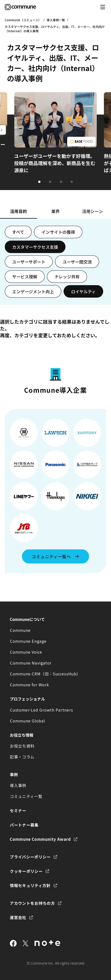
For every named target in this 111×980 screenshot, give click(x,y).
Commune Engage (28, 641)
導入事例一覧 (56, 20)
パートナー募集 (24, 825)
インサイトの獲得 (58, 232)
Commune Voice (26, 652)
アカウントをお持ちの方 (32, 903)
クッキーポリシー (26, 871)
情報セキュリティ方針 (30, 885)
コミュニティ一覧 (26, 796)
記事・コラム (22, 757)
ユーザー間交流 (77, 262)
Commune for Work (29, 685)
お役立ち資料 (22, 746)
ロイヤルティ (83, 291)
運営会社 (18, 917)
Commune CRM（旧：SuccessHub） (45, 674)
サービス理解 (25, 277)
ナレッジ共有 (67, 277)
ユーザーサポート (29, 262)
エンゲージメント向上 (33, 291)
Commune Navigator (31, 663)
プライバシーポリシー (30, 857)
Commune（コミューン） (23, 20)
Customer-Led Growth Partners (41, 710)
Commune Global (27, 721)
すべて (18, 232)
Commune (20, 630)
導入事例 (18, 785)
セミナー (18, 810)
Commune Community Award (40, 839)
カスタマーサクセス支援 (35, 247)
